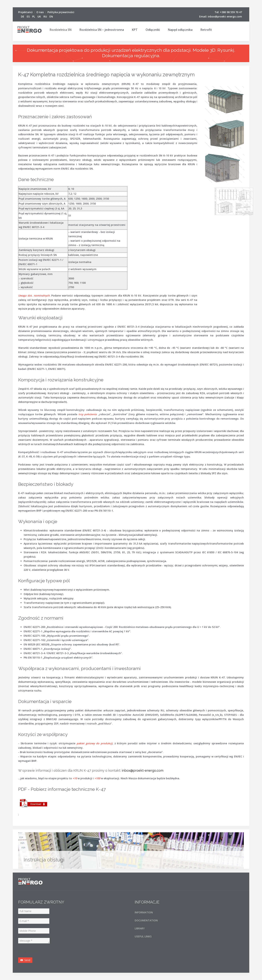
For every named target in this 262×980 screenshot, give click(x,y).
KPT (135, 30)
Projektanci (25, 12)
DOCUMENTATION (146, 920)
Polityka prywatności (61, 12)
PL (34, 16)
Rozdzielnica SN (61, 30)
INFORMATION (144, 912)
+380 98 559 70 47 (231, 12)
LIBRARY (140, 928)
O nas (40, 12)
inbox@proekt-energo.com (225, 16)
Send (25, 960)
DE (23, 16)
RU (46, 16)
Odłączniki (153, 30)
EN (51, 16)
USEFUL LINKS (143, 936)
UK (40, 16)
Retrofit (206, 30)
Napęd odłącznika (180, 30)
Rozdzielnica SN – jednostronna (102, 30)
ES (29, 16)
